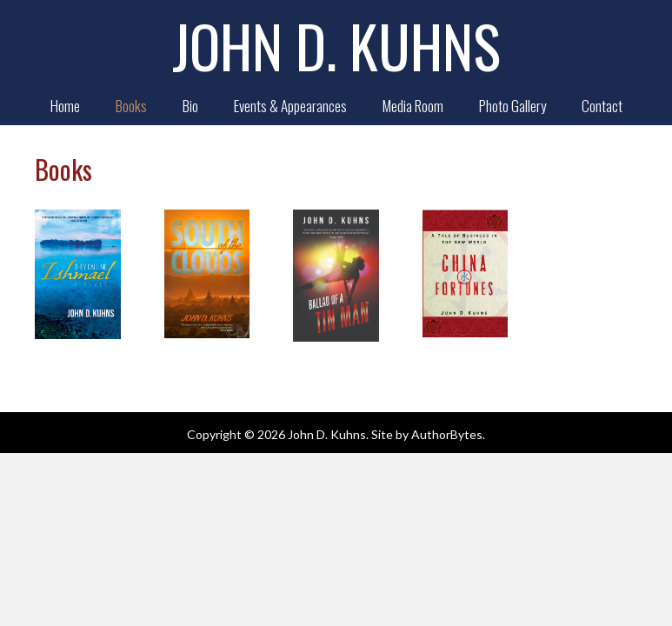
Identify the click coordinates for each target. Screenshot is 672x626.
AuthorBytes (447, 434)
